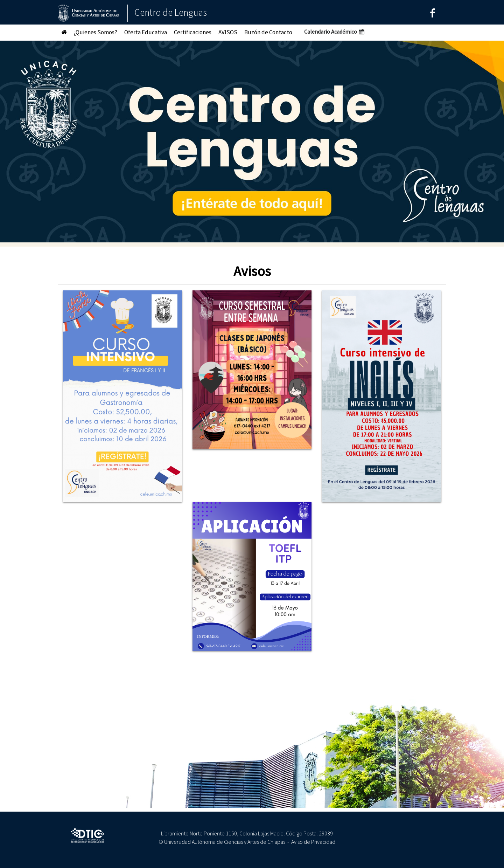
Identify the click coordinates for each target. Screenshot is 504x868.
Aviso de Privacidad (313, 842)
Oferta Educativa (146, 32)
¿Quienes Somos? (96, 32)
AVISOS (228, 32)
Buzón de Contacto (268, 32)
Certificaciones (193, 32)
